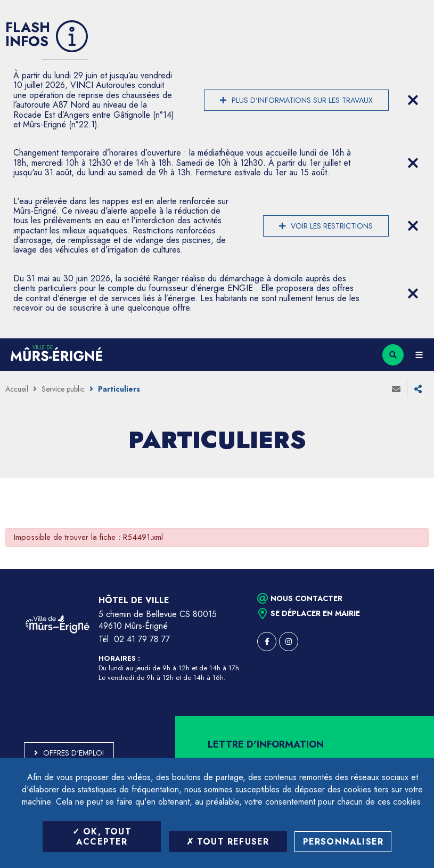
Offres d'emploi (73, 753)
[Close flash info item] (413, 100)
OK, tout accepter (102, 837)
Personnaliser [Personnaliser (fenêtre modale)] (343, 842)
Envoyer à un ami (396, 389)
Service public (63, 389)
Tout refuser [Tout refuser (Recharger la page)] (228, 842)
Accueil (17, 389)
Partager (418, 389)
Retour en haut (407, 569)
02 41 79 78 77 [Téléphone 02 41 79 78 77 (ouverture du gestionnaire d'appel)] (142, 639)
